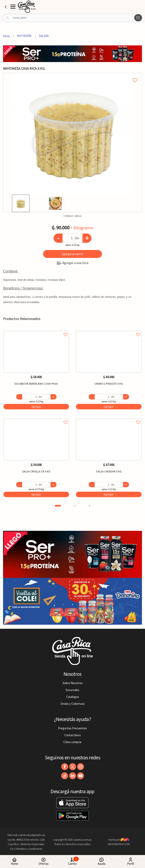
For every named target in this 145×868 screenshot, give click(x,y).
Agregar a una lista (72, 263)
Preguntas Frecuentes (72, 728)
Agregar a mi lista (72, 76)
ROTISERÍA (24, 36)
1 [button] (58, 506)
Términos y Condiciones (29, 849)
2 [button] (75, 506)
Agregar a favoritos (36, 330)
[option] (72, 134)
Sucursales (72, 690)
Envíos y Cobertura (72, 704)
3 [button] (89, 506)
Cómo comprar (72, 742)
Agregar (36, 407)
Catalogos (73, 697)
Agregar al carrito (72, 254)
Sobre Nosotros (73, 683)
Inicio (6, 36)
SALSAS (44, 36)
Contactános (73, 735)
